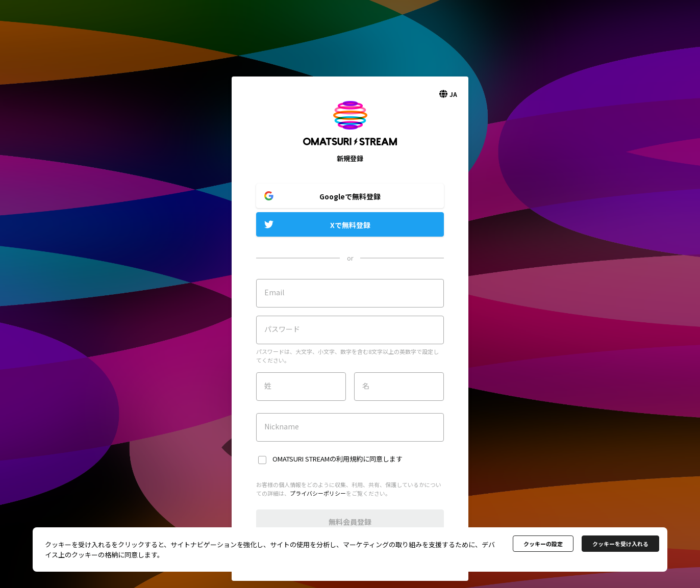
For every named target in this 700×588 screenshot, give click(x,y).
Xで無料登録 (350, 225)
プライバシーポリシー (318, 493)
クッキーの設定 (543, 544)
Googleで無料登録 (350, 196)
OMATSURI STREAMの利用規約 (318, 459)
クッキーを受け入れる (620, 544)
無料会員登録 (350, 522)
